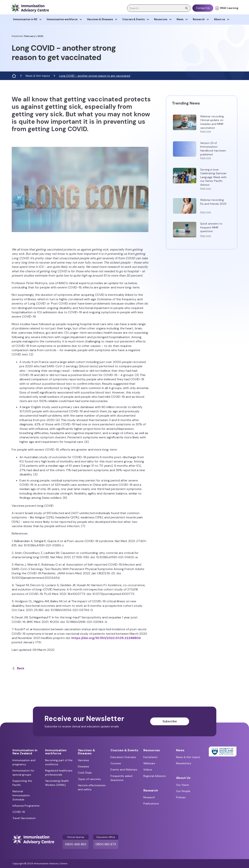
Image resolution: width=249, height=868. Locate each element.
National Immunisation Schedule (21, 795)
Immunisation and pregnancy (24, 762)
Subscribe (170, 721)
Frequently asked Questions (121, 778)
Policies (181, 797)
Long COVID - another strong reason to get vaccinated (95, 76)
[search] (159, 8)
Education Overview (123, 757)
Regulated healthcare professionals (59, 773)
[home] (30, 8)
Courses (116, 763)
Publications (151, 804)
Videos (148, 770)
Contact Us (203, 8)
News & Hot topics (38, 76)
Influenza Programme (26, 806)
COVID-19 (19, 812)
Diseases (83, 766)
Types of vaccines (89, 779)
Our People (183, 791)
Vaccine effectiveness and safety (92, 787)
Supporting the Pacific (22, 783)
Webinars (149, 763)
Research (149, 797)
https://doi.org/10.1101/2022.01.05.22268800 (106, 638)
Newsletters (184, 763)
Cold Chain (85, 773)
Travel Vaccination (24, 818)
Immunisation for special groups (23, 773)
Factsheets (150, 757)
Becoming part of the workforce (59, 762)
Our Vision (183, 785)
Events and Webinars (124, 770)
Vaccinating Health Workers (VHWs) (57, 783)
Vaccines (83, 760)
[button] (28, 20)
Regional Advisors (155, 776)
